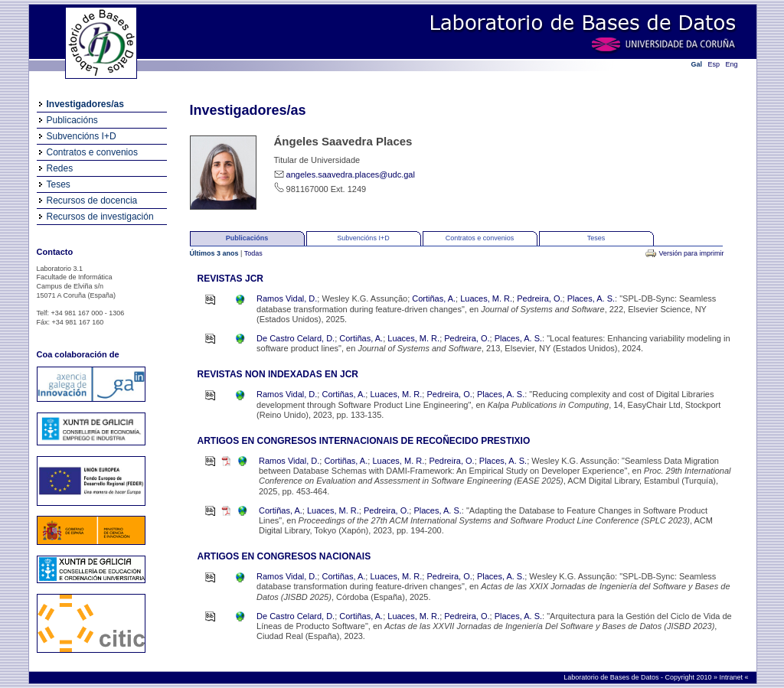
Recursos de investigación (100, 217)
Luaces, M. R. (486, 298)
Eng (732, 64)
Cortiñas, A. (434, 298)
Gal (697, 64)
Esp (714, 64)
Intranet (732, 677)
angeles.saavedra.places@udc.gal (351, 174)
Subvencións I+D (82, 136)
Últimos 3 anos (216, 253)
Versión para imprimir (691, 253)
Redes (60, 168)
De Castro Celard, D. (296, 338)
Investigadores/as (85, 104)
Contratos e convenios (92, 152)
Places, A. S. (591, 298)
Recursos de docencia (92, 201)
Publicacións (72, 120)
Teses (59, 184)
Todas (253, 253)
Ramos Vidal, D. (287, 298)
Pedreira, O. (539, 298)
